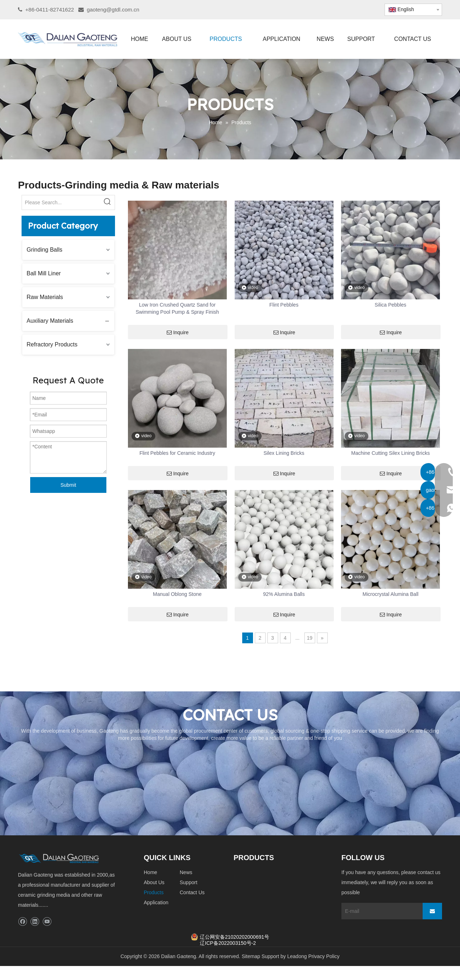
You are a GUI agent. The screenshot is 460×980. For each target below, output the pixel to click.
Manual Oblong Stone (177, 594)
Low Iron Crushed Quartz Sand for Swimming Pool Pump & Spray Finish (177, 308)
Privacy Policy (324, 956)
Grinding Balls (45, 250)
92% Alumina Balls (284, 594)
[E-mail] (380, 911)
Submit (68, 485)
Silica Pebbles (391, 305)
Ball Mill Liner (44, 273)
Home (150, 872)
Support (188, 882)
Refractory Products (52, 344)
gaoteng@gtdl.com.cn (113, 10)
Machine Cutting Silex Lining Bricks (390, 453)
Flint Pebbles (284, 305)
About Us (154, 882)
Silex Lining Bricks (284, 453)
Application (156, 902)
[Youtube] (47, 922)
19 (310, 638)
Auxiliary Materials (50, 321)
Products (154, 892)
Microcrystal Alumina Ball (391, 594)
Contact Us (192, 892)
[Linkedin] (35, 922)
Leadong (297, 956)
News (186, 872)
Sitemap (251, 956)
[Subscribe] (432, 911)
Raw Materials (45, 297)
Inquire (178, 332)
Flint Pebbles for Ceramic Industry (177, 453)
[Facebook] (22, 922)
